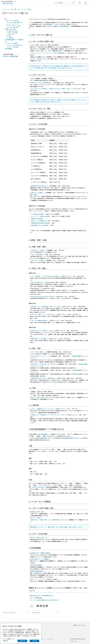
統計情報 (33, 512)
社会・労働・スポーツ (16, 9)
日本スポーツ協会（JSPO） (38, 397)
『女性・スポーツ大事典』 (38, 260)
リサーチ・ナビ (5, 9)
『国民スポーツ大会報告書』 (38, 221)
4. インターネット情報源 (11, 43)
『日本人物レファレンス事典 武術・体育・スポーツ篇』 (46, 306)
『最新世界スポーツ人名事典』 (39, 339)
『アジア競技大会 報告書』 (37, 214)
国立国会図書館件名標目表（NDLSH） (70, 438)
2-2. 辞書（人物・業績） (12, 33)
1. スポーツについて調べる (12, 20)
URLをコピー (32, 606)
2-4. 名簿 (9, 36)
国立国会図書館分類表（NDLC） (44, 438)
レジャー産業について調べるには (40, 102)
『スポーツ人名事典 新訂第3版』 (39, 321)
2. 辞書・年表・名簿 (10, 29)
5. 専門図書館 (8, 49)
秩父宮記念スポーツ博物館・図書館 (40, 553)
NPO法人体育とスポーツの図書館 (40, 559)
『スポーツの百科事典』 (37, 254)
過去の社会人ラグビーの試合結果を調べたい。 (43, 596)
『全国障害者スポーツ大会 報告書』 (40, 225)
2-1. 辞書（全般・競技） (12, 31)
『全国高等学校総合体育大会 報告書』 (40, 223)
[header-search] (65, 3)
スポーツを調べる (27, 9)
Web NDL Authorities (39, 487)
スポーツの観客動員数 (36, 598)
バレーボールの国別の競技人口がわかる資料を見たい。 (45, 600)
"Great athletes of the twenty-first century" (43, 296)
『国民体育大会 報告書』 (37, 219)
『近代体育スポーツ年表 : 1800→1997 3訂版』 (43, 364)
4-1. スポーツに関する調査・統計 (14, 45)
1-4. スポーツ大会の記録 (12, 27)
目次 (5, 19)
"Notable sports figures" (37, 282)
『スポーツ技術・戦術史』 (38, 352)
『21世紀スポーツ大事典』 (38, 250)
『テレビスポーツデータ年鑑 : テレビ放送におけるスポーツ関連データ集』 (51, 89)
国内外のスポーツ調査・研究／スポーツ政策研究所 (46, 520)
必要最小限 (22, 641)
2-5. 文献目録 (10, 38)
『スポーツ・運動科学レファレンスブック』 (43, 409)
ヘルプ (79, 3)
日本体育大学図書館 (36, 565)
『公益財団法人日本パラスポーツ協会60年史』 (43, 378)
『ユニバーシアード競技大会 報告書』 (40, 216)
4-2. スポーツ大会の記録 (12, 47)
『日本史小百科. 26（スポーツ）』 (40, 356)
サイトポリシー (51, 639)
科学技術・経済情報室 (9, 56)
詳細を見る (6, 641)
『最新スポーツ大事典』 (37, 193)
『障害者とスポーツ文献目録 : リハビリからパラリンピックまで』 (48, 415)
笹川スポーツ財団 (36, 59)
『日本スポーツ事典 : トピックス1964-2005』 (43, 314)
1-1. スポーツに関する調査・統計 (14, 22)
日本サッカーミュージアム (38, 579)
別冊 (35, 195)
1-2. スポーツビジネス (12, 24)
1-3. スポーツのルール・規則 (13, 26)
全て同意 (34, 641)
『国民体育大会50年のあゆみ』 (39, 186)
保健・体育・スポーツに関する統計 (47, 68)
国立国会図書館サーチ (49, 24)
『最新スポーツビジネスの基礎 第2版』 (41, 83)
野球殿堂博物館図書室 (37, 571)
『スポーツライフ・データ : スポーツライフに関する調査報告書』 (48, 53)
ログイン (86, 3)
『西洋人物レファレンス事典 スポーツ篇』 (42, 331)
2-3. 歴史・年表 (10, 34)
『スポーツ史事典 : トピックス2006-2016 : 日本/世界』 (45, 276)
